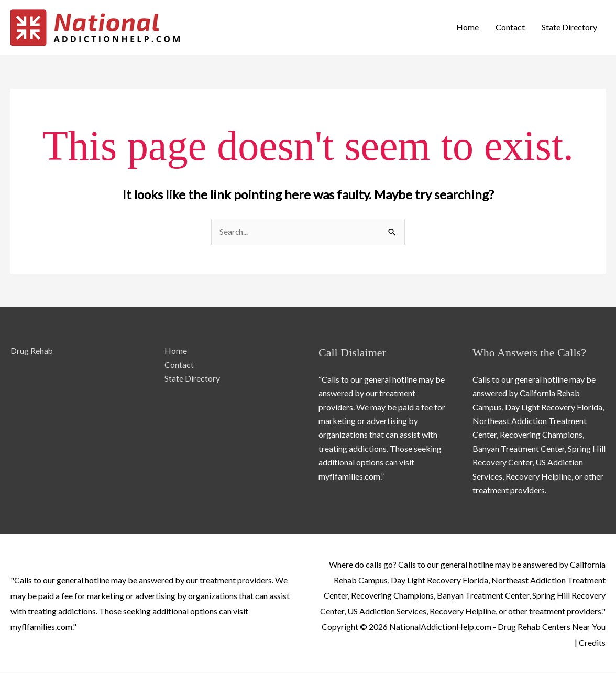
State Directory (569, 27)
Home (467, 27)
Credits (592, 642)
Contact (510, 27)
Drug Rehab (32, 351)
